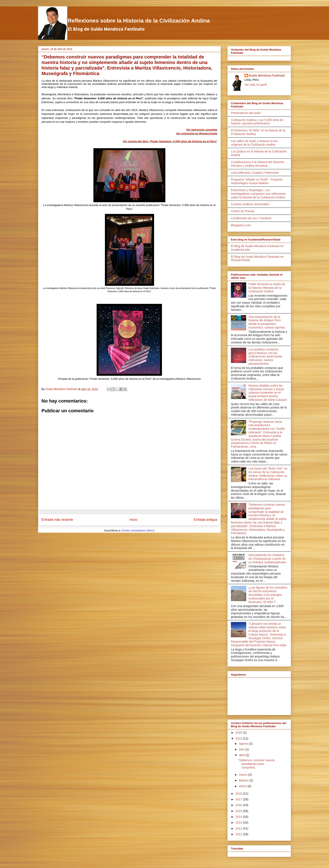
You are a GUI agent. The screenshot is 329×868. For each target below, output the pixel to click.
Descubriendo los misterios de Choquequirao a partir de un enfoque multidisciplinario (267, 559)
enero (243, 786)
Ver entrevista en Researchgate (197, 133)
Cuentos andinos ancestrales (250, 204)
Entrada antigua (206, 520)
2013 (239, 822)
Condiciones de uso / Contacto (251, 218)
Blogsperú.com (241, 225)
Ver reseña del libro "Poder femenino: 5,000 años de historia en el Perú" (170, 141)
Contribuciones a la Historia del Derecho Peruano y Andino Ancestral (258, 164)
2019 (239, 739)
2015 (239, 811)
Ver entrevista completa (202, 130)
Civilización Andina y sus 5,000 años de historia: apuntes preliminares (257, 122)
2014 (239, 817)
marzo (244, 775)
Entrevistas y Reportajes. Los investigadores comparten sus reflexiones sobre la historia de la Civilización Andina (258, 194)
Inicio (133, 520)
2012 (239, 828)
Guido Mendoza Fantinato (267, 75)
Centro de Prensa (243, 211)
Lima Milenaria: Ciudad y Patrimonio (255, 173)
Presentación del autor (246, 113)
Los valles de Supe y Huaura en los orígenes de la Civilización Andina (254, 143)
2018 (239, 794)
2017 (239, 799)
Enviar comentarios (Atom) (138, 530)
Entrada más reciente (57, 520)
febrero (244, 780)
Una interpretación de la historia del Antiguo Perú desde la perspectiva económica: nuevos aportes (267, 322)
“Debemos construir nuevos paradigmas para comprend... (257, 764)
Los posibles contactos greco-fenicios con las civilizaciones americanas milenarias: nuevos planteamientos (265, 356)
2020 (239, 733)
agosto (244, 744)
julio (242, 749)
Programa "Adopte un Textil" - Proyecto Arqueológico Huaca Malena (257, 181)
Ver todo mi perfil (256, 85)
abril (242, 755)
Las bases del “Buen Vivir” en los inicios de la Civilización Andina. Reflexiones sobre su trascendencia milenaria (268, 474)
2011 (239, 834)
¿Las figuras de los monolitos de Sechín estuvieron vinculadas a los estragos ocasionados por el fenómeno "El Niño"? (268, 595)
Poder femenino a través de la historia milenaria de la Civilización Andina (267, 288)
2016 (239, 805)
